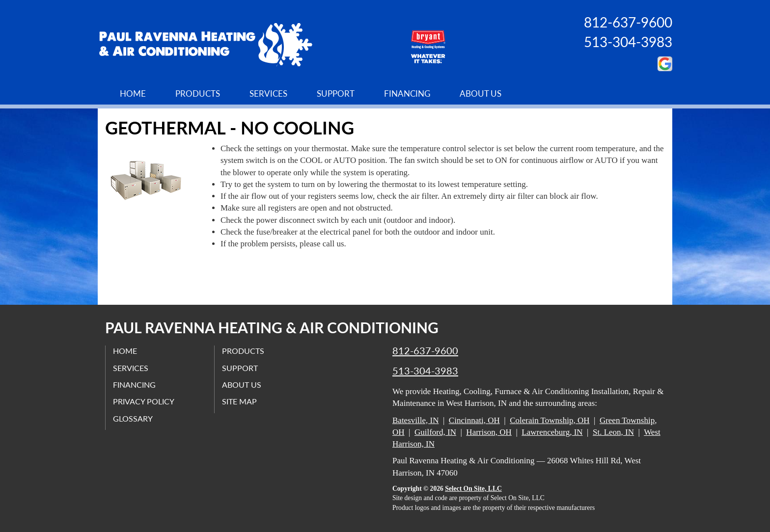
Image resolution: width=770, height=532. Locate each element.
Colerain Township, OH (550, 420)
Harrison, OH (489, 432)
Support (336, 93)
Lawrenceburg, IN (552, 432)
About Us (481, 93)
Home (133, 93)
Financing (407, 93)
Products (198, 93)
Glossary (133, 418)
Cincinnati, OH (474, 420)
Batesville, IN (415, 420)
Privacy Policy (144, 401)
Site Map (239, 401)
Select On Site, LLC (473, 489)
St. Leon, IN (613, 432)
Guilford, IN (435, 432)
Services (268, 93)
